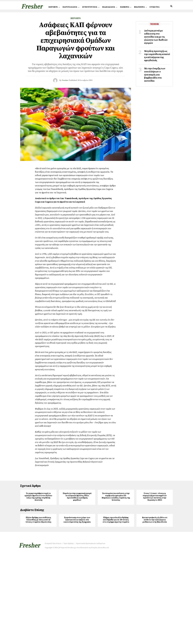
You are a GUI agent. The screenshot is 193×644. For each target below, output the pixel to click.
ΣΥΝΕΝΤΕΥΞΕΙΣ (90, 7)
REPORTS (53, 7)
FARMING (125, 7)
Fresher (65, 80)
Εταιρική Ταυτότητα (53, 634)
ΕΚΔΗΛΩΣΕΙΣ (109, 7)
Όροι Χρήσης (69, 634)
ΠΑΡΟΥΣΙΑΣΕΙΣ (70, 7)
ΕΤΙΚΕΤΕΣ (155, 7)
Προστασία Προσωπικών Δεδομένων (91, 634)
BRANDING (139, 7)
